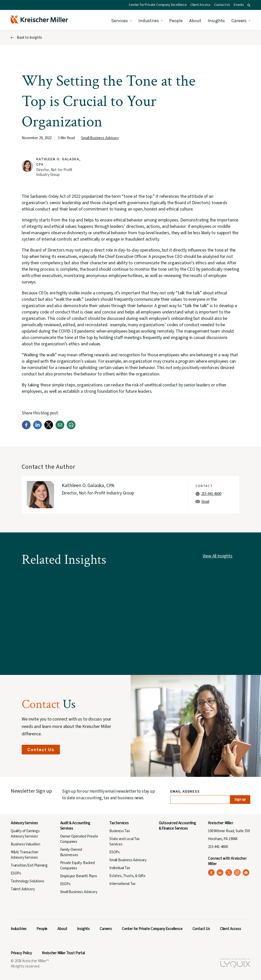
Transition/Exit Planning (29, 865)
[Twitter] (49, 428)
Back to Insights (29, 38)
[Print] (71, 428)
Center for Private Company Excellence (158, 5)
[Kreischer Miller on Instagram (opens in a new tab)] (237, 873)
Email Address (185, 792)
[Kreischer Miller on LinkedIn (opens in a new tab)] (220, 873)
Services (120, 21)
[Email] (60, 428)
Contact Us (222, 5)
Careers (239, 21)
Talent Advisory (23, 889)
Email (205, 502)
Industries (149, 21)
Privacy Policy (21, 953)
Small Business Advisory (100, 138)
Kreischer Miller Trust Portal (63, 953)
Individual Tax (120, 868)
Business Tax (120, 831)
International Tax (122, 884)
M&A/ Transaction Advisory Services (24, 855)
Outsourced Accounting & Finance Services (177, 826)
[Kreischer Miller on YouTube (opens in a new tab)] (246, 873)
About (195, 21)
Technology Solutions (28, 881)
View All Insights (218, 556)
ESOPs (16, 873)
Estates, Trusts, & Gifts (127, 876)
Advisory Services (24, 823)
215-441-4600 (211, 494)
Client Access (200, 5)
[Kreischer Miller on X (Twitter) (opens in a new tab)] (229, 873)
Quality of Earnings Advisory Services (25, 834)
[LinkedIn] (37, 428)
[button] (249, 5)
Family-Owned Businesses (71, 852)
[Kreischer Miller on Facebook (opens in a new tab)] (211, 873)
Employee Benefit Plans (79, 876)
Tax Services (119, 823)
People (176, 21)
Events (239, 5)
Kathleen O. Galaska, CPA (88, 486)
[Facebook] (26, 428)
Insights (217, 21)
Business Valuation (25, 844)
